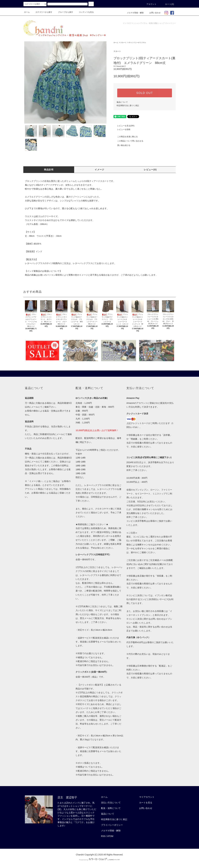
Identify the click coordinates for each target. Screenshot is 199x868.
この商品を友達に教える (126, 137)
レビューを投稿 (122, 129)
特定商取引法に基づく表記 (128, 106)
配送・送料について (111, 808)
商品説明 (49, 170)
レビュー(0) (150, 170)
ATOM (110, 836)
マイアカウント (147, 797)
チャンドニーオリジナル (137, 43)
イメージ (99, 170)
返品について (122, 102)
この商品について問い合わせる (128, 141)
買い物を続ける (122, 145)
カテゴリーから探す (42, 12)
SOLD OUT (145, 93)
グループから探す (64, 12)
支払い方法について (111, 803)
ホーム (27, 12)
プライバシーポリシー (112, 825)
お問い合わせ (153, 13)
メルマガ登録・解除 (133, 13)
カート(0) (168, 4)
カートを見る (146, 803)
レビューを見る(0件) (124, 126)
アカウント (150, 4)
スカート (123, 43)
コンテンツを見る (84, 12)
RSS (103, 836)
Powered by (99, 860)
